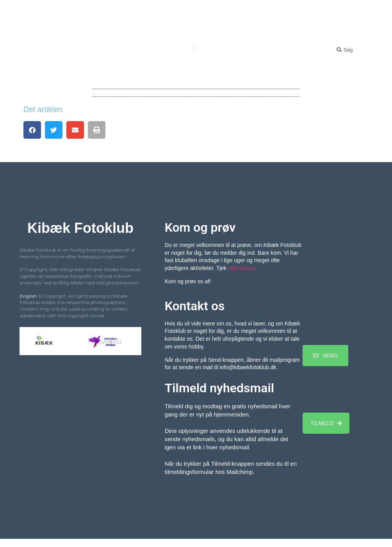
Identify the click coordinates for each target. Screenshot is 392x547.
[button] (195, 48)
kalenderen (241, 268)
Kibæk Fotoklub (195, 22)
